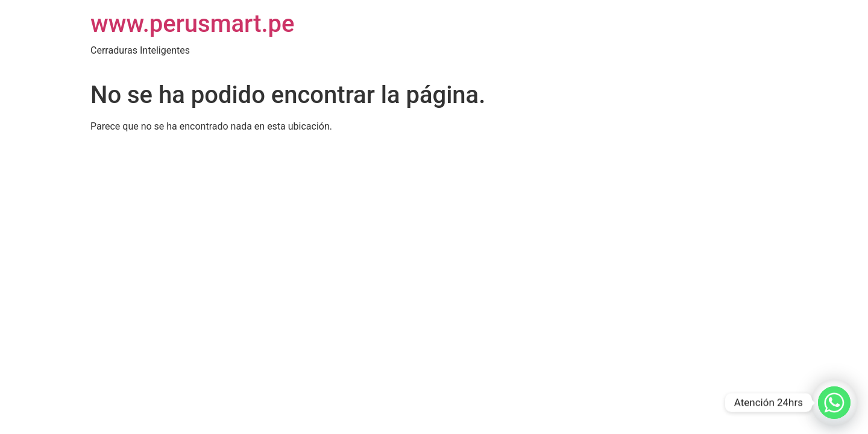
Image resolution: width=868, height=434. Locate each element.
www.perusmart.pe (193, 24)
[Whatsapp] (834, 403)
